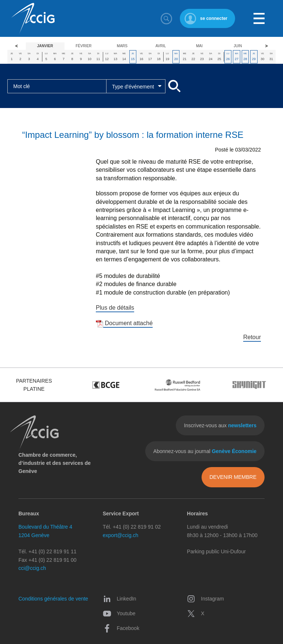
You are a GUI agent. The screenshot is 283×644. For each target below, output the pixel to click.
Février (83, 46)
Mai (199, 46)
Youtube (119, 613)
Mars (122, 46)
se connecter (214, 18)
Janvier (45, 46)
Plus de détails (115, 308)
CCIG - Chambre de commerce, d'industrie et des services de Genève (33, 19)
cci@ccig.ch (32, 568)
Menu (259, 18)
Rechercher (167, 18)
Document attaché (124, 323)
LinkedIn (120, 599)
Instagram (205, 599)
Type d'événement (133, 87)
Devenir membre (233, 477)
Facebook (121, 628)
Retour (252, 337)
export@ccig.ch (121, 535)
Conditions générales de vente (53, 599)
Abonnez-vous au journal (205, 451)
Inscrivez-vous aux (220, 425)
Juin (238, 46)
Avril (161, 46)
